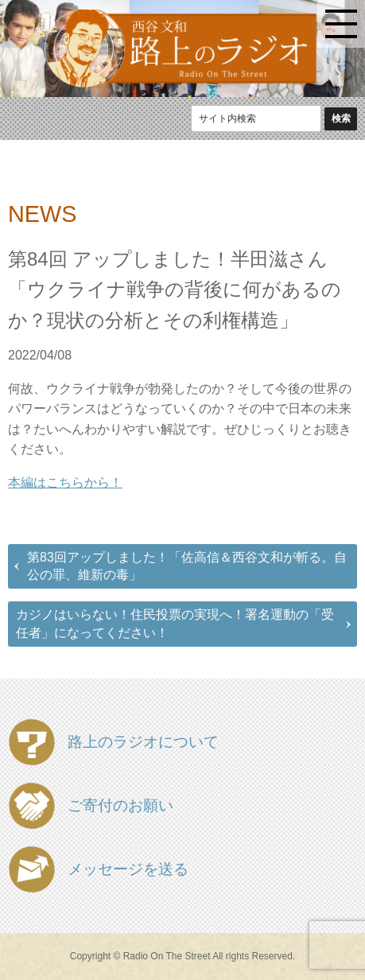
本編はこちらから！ (65, 482)
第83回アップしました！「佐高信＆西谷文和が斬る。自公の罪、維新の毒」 (187, 566)
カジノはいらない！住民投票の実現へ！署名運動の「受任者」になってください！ (175, 623)
